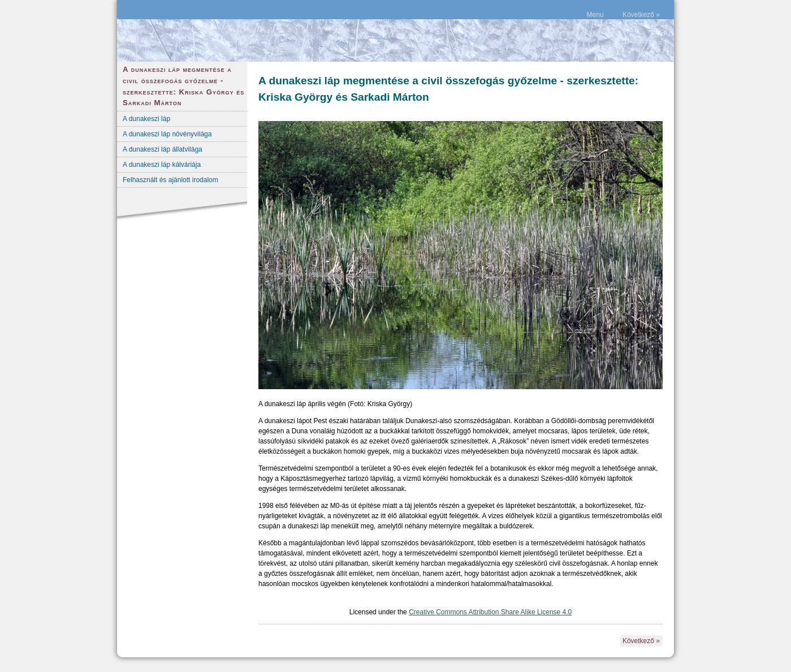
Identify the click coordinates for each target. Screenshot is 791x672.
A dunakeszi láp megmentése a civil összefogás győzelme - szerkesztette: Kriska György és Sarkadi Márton (183, 86)
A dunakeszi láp (146, 119)
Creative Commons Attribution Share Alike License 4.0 (490, 612)
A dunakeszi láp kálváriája (162, 165)
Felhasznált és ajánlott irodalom (170, 180)
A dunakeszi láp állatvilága (163, 149)
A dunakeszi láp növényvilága (167, 134)
